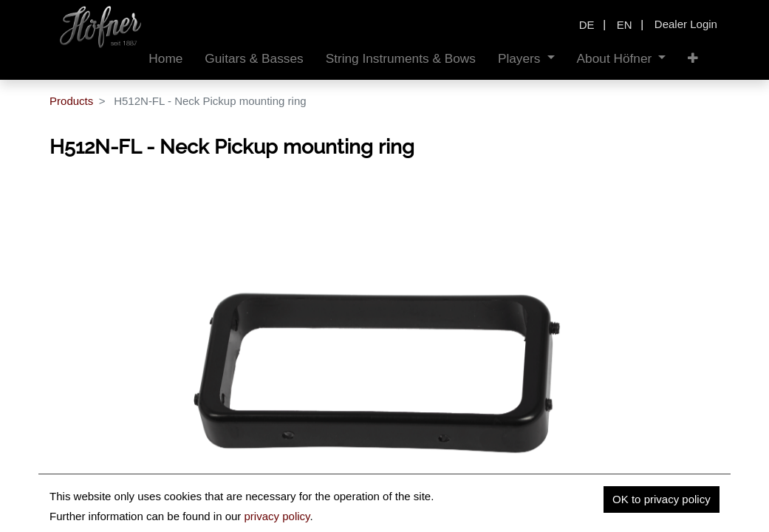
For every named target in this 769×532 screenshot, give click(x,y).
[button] (693, 59)
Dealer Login (686, 24)
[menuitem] (165, 59)
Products (71, 101)
